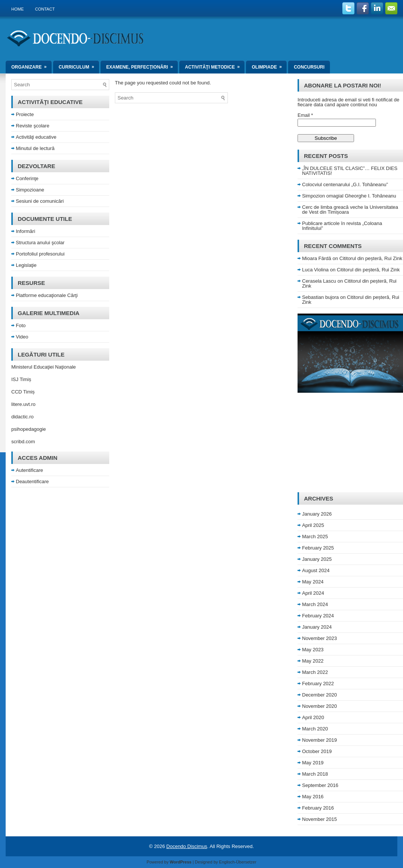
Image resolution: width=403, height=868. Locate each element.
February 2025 (318, 548)
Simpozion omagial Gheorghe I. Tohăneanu (349, 196)
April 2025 (313, 525)
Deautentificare (32, 481)
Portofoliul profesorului (40, 254)
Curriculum (79, 65)
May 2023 (313, 650)
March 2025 (315, 537)
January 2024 (317, 627)
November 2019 (320, 740)
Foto (21, 325)
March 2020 (315, 729)
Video (22, 337)
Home (18, 9)
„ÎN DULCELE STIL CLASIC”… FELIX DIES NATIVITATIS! (350, 171)
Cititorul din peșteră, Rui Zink (371, 258)
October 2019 (317, 751)
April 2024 (313, 593)
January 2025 (317, 559)
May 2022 (313, 661)
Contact (45, 9)
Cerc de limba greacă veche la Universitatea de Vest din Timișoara (350, 210)
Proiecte (25, 114)
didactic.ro (22, 417)
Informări (25, 231)
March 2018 (315, 774)
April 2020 (313, 717)
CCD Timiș (23, 392)
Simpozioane (30, 190)
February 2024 (318, 616)
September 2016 (320, 785)
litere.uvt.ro (23, 404)
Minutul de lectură (35, 148)
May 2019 (313, 763)
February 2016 (318, 808)
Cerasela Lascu (319, 281)
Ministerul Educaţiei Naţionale (44, 367)
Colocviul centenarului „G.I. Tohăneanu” (345, 184)
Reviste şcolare (33, 126)
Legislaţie (26, 265)
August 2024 (316, 570)
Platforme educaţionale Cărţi (47, 295)
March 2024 (315, 604)
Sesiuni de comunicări (40, 201)
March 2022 (315, 672)
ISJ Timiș (21, 379)
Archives (319, 498)
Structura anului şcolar (40, 243)
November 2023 (320, 638)
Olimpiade (269, 65)
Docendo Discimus (187, 846)
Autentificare (29, 470)
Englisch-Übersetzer (238, 862)
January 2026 (317, 514)
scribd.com (23, 442)
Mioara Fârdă (317, 258)
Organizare (31, 65)
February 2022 (318, 684)
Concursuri (309, 67)
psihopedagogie (29, 429)
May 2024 (313, 582)
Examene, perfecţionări (142, 65)
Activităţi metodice (215, 65)
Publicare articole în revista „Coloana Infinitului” (342, 226)
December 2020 (320, 695)
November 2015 (320, 819)
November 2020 (320, 706)
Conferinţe (27, 178)
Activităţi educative (36, 137)
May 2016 (313, 797)
